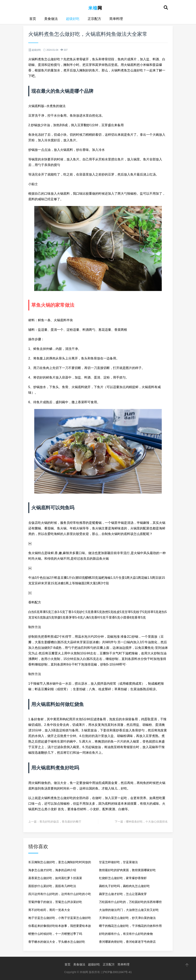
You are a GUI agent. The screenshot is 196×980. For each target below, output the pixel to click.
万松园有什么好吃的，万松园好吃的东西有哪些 (130, 902)
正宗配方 (94, 19)
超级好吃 (73, 19)
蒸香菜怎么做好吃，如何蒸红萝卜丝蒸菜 (55, 878)
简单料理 (116, 19)
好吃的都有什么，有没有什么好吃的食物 (126, 934)
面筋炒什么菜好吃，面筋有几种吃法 (52, 886)
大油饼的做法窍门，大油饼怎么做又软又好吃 (129, 910)
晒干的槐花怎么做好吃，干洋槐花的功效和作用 (130, 926)
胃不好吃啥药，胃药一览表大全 (49, 910)
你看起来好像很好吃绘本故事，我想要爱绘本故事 (60, 927)
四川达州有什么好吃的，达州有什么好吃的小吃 (60, 894)
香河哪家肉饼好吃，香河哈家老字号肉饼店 (127, 942)
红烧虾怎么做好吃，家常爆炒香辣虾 (123, 878)
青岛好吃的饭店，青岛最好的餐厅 (60, 822)
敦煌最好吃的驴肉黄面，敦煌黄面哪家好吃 (127, 870)
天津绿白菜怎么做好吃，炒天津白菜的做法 (127, 918)
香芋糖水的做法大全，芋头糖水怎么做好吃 (57, 942)
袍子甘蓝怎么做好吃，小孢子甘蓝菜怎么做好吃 (60, 918)
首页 (33, 19)
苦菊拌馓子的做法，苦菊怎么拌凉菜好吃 (55, 902)
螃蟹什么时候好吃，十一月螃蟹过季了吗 (55, 934)
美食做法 (51, 19)
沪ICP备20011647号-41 (117, 972)
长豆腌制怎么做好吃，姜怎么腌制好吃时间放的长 (60, 863)
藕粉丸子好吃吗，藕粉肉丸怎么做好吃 (124, 886)
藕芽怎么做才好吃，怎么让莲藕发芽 (123, 894)
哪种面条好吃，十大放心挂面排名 (147, 822)
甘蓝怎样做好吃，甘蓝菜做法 (118, 862)
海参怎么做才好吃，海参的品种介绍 (52, 870)
